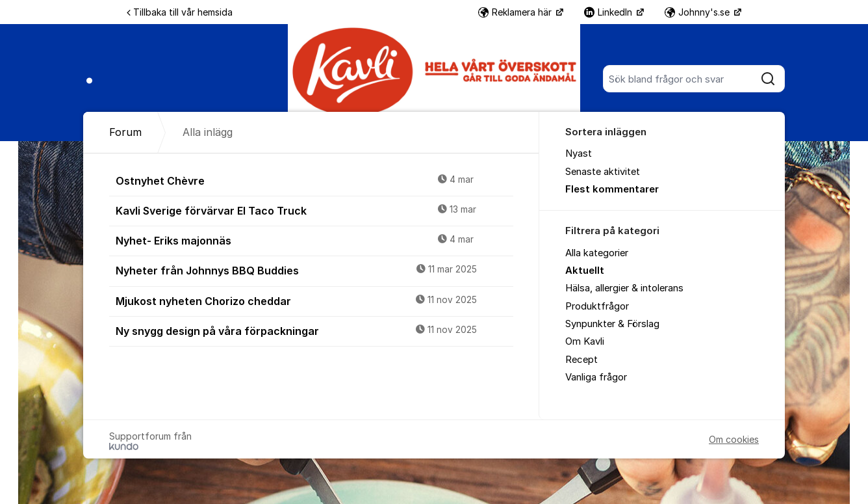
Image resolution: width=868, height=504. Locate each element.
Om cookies (734, 439)
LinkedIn (609, 12)
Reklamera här (516, 12)
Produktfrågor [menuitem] (597, 306)
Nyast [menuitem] (579, 153)
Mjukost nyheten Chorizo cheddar (314, 300)
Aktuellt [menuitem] (585, 271)
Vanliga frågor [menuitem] (596, 377)
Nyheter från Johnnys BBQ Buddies (314, 270)
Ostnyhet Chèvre (314, 180)
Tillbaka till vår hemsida (180, 12)
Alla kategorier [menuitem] (597, 253)
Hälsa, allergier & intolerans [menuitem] (624, 288)
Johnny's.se (698, 12)
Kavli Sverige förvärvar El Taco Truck (314, 210)
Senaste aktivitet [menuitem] (603, 172)
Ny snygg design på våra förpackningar (314, 330)
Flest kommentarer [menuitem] (612, 189)
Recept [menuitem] (581, 360)
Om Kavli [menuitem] (585, 341)
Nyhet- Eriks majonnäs (314, 240)
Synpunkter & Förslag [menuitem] (612, 324)
